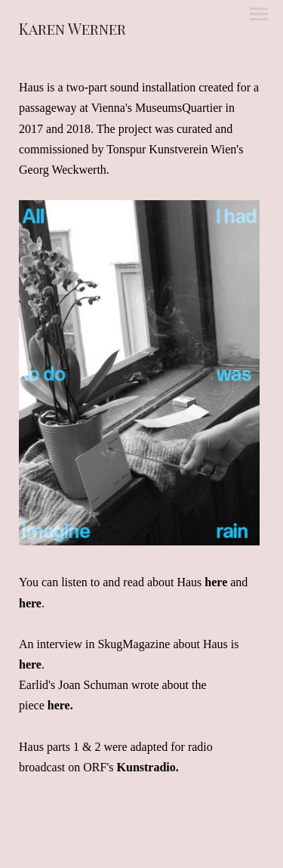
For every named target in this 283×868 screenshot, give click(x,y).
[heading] (72, 31)
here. (60, 705)
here (216, 582)
